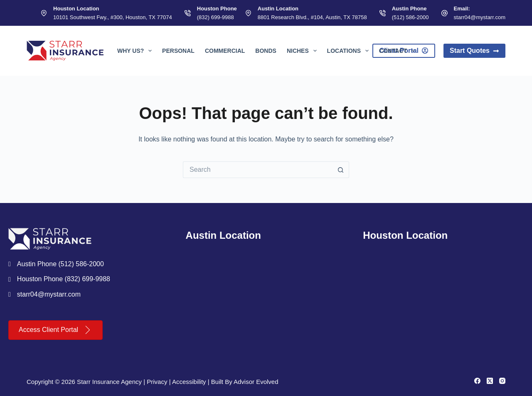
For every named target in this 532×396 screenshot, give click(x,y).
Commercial (225, 51)
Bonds (266, 51)
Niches (303, 51)
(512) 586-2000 (410, 17)
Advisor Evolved (256, 382)
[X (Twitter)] (490, 381)
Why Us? (136, 51)
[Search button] (341, 170)
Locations (350, 51)
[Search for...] (258, 170)
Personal (178, 51)
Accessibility (189, 382)
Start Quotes (474, 51)
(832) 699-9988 (216, 17)
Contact (399, 51)
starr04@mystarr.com (480, 17)
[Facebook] (477, 381)
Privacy (157, 382)
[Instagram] (502, 381)
